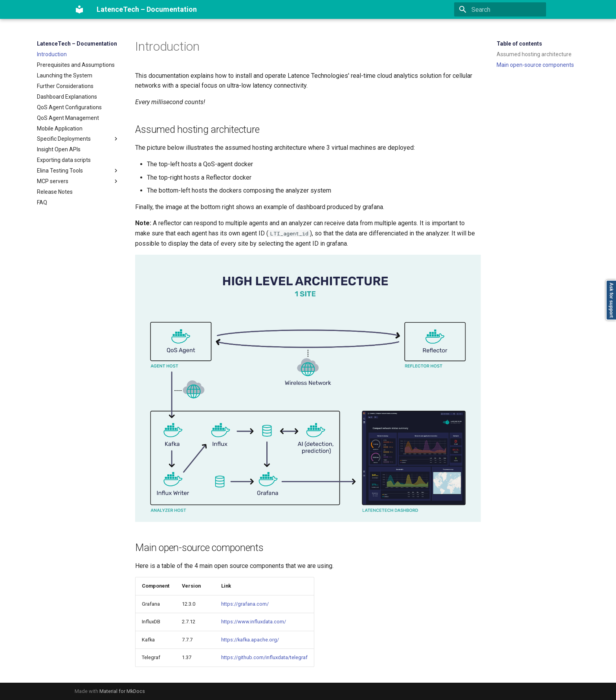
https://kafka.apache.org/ (250, 640)
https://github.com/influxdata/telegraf (264, 657)
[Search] (500, 9)
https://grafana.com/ (245, 604)
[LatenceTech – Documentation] (79, 9)
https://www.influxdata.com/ (254, 622)
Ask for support (611, 300)
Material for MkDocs (122, 691)
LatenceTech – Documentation (77, 44)
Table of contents (519, 44)
